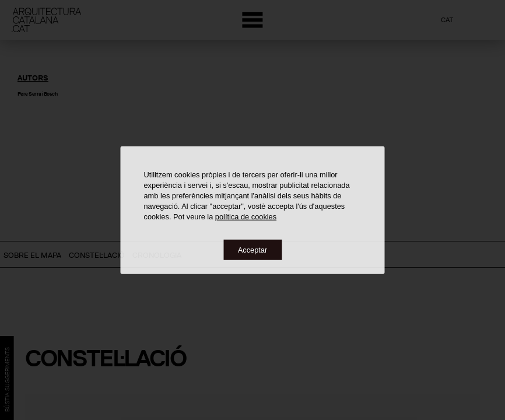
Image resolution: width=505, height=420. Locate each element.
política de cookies (246, 216)
